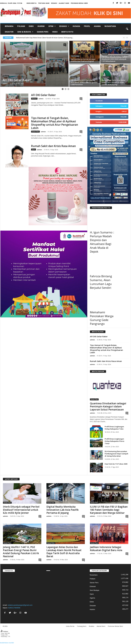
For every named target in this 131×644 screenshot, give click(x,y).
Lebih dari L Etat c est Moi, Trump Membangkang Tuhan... (37, 38)
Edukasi (6, 76)
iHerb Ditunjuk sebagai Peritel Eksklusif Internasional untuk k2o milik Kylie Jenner (21, 510)
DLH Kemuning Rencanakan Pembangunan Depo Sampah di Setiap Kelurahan (116, 454)
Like (125, 101)
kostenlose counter (7, 643)
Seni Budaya (75, 56)
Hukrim (41, 26)
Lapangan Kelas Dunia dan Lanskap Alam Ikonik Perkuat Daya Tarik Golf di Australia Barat (64, 552)
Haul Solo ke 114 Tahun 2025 (116, 464)
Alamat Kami (64, 3)
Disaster (9, 32)
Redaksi (54, 3)
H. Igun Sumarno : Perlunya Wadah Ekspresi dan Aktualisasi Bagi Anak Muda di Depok (102, 242)
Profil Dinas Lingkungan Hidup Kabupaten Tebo (114, 428)
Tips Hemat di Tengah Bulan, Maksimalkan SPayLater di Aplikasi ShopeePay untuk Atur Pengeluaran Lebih (55, 123)
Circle (124, 111)
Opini (34, 149)
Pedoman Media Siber (79, 3)
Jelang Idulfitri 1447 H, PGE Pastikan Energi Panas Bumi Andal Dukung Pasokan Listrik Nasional (21, 552)
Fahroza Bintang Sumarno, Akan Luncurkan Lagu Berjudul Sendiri (101, 282)
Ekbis (31, 26)
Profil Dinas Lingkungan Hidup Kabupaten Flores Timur (114, 441)
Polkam (21, 26)
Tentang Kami (44, 3)
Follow (124, 106)
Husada (76, 26)
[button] (127, 29)
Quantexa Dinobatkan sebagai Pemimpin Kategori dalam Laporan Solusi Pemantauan (108, 406)
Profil (87, 26)
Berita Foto (67, 32)
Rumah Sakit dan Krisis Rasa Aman (53, 146)
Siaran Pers (43, 32)
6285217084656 (14, 608)
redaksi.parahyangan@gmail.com (20, 605)
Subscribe (123, 122)
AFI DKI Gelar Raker (43, 95)
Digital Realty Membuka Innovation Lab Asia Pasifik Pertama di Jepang (62, 510)
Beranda (9, 26)
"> (22, 587)
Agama (97, 26)
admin (5, 84)
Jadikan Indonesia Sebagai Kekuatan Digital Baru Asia (106, 549)
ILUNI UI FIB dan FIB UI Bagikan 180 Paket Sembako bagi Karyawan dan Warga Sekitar (109, 510)
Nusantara (110, 26)
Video (55, 32)
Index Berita (31, 3)
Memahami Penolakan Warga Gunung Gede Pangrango (102, 318)
